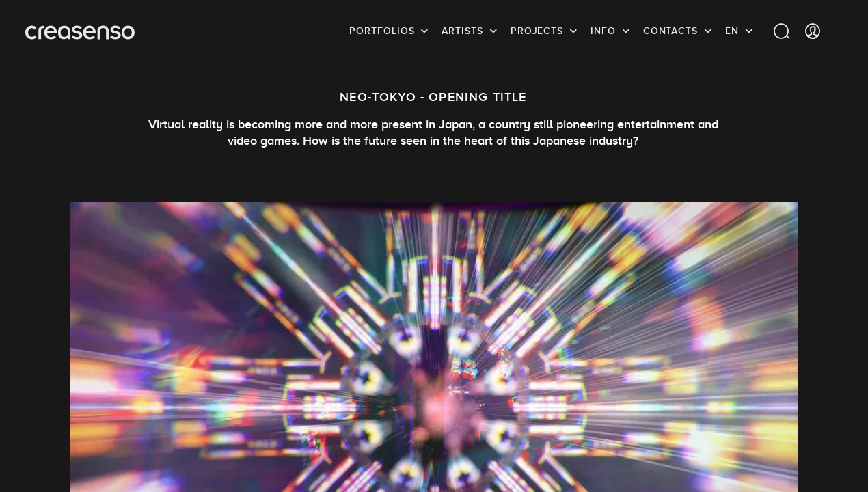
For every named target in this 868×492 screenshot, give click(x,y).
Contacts (670, 31)
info (603, 31)
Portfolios (382, 31)
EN (732, 31)
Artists (462, 31)
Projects (537, 31)
